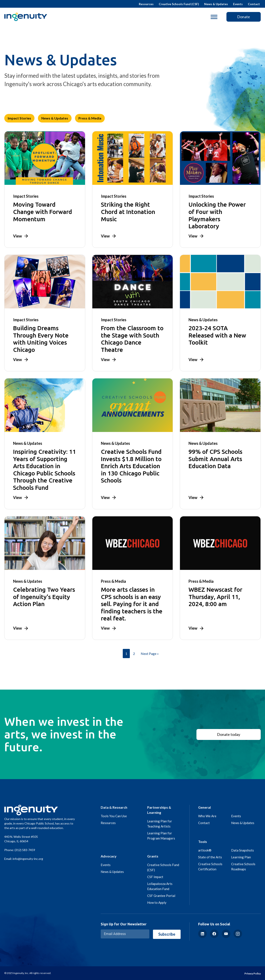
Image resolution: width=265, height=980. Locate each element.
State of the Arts (210, 857)
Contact (254, 4)
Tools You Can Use (114, 816)
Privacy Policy (253, 973)
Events (238, 4)
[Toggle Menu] (214, 17)
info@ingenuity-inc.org (28, 859)
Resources (146, 4)
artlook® (205, 850)
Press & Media (90, 118)
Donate (244, 17)
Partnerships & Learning (159, 810)
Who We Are (207, 816)
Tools (203, 842)
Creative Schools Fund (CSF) (179, 4)
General (204, 807)
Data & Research (114, 807)
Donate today (229, 734)
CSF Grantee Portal (161, 896)
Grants (153, 856)
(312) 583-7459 (25, 850)
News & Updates (216, 4)
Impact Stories (19, 118)
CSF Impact (155, 877)
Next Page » (150, 654)
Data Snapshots (243, 850)
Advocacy (109, 856)
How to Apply (157, 902)
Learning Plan (241, 857)
